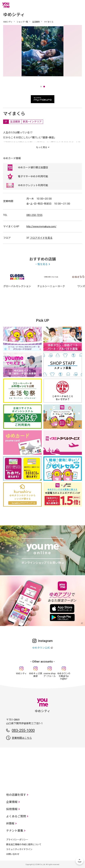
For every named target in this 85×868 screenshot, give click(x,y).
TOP (80, 861)
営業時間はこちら (22, 738)
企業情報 (12, 802)
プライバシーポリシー (17, 840)
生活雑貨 (36, 22)
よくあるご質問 (16, 816)
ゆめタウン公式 (41, 648)
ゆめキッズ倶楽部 (36, 675)
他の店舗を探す (16, 795)
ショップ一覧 (22, 22)
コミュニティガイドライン (19, 849)
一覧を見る (41, 264)
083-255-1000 (23, 730)
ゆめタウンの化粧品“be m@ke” (64, 676)
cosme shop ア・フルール (50, 675)
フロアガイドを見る (41, 238)
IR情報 (10, 823)
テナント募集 (15, 831)
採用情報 (12, 809)
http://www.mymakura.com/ (41, 226)
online (70, 5)
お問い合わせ (13, 854)
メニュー (80, 5)
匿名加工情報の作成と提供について (24, 844)
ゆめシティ (8, 22)
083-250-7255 (34, 215)
